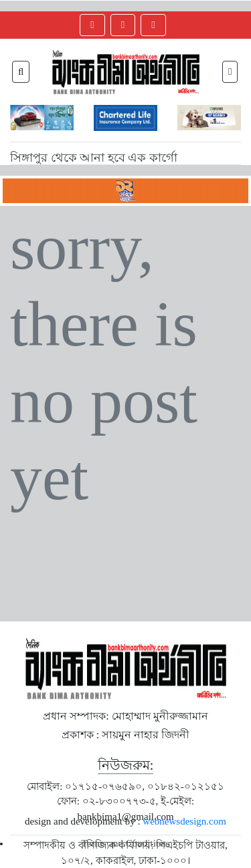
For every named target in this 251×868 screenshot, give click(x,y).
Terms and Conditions (125, 843)
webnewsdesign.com (184, 821)
